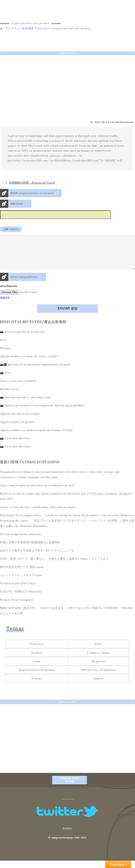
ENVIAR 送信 (67, 316)
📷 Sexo (5, 380)
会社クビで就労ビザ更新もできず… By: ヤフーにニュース (37, 558)
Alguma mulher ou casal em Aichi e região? (29, 364)
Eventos (37, 660)
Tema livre (37, 651)
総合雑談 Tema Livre (36, 28)
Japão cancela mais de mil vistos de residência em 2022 (37, 493)
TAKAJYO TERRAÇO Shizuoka (21, 599)
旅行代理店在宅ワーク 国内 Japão (22, 574)
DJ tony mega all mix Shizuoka (21, 542)
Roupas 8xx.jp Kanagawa (17, 607)
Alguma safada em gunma (17, 429)
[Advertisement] (67, 86)
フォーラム (12, 28)
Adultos (98, 686)
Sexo (3, 347)
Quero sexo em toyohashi (18, 388)
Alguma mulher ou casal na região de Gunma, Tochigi (36, 437)
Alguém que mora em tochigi (20, 421)
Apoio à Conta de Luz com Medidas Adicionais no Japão (38, 514)
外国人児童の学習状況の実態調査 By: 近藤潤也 (30, 550)
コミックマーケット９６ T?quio (21, 582)
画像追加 (5, 305)
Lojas (37, 669)
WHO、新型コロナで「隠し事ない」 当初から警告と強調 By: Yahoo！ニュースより (54, 566)
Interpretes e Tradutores (98, 677)
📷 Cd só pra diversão (15, 446)
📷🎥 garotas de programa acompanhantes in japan (35, 372)
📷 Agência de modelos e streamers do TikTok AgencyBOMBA (43, 413)
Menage (5, 355)
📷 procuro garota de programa (22, 339)
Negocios (98, 669)
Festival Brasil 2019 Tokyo (18, 591)
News (98, 651)
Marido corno (9, 396)
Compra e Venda (98, 660)
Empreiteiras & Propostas (37, 677)
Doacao (37, 686)
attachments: (9, 293)
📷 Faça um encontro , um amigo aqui (25, 405)
